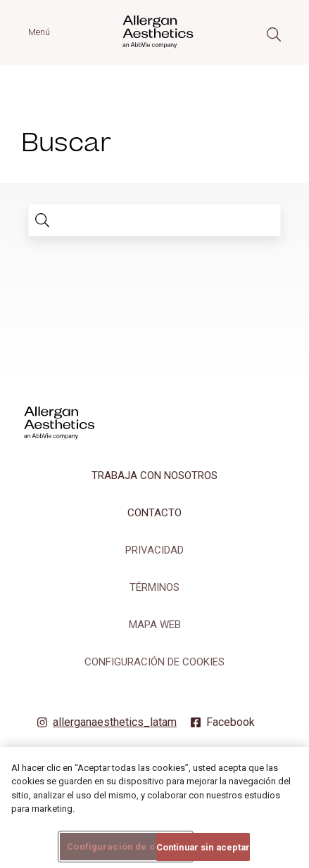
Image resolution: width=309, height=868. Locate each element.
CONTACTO (154, 513)
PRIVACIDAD (154, 550)
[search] (43, 220)
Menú (39, 32)
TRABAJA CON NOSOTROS (154, 476)
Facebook (231, 722)
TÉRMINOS (154, 587)
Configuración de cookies (154, 662)
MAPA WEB (155, 625)
